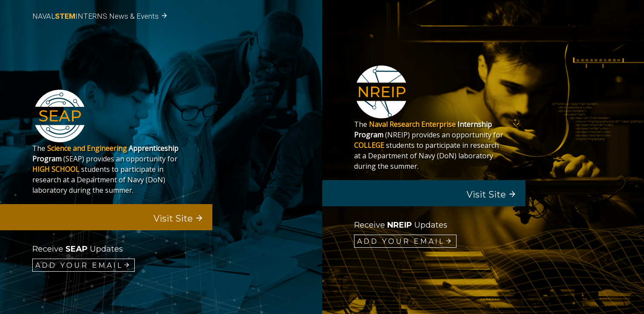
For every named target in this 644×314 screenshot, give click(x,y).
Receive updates (78, 249)
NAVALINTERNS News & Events (100, 16)
